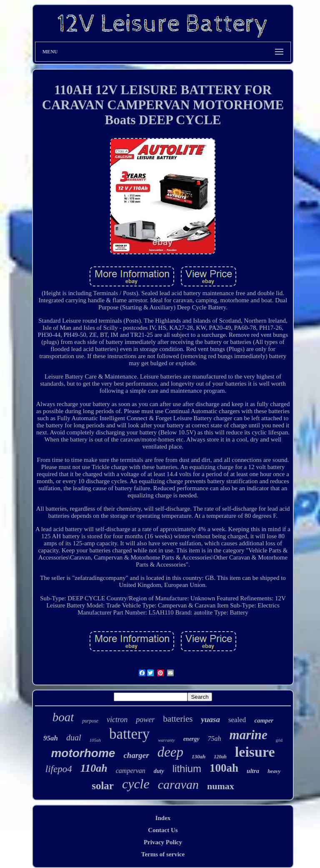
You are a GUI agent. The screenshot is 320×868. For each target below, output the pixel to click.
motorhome (83, 753)
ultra (253, 771)
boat (63, 717)
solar (103, 786)
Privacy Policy (163, 842)
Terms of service (163, 854)
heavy (274, 771)
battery (129, 734)
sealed (237, 720)
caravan (178, 784)
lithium (187, 769)
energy (191, 739)
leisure (255, 752)
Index (163, 818)
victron (117, 720)
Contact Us (163, 830)
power (145, 720)
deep (170, 752)
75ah (215, 739)
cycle (136, 784)
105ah (95, 740)
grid (279, 740)
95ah (51, 738)
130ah (199, 756)
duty (159, 771)
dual (74, 738)
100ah (224, 768)
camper (264, 720)
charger (136, 755)
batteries (178, 719)
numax (221, 786)
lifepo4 (59, 769)
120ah (220, 757)
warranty (166, 740)
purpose (90, 721)
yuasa (210, 719)
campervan (131, 771)
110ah (94, 768)
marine (249, 735)
